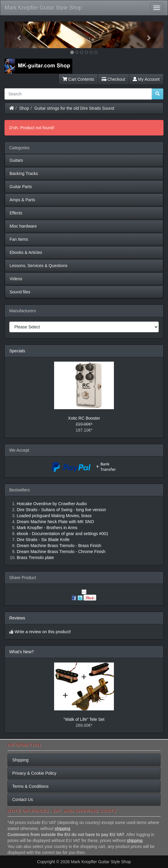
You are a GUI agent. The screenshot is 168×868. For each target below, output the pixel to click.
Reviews (17, 618)
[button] (16, 35)
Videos (16, 279)
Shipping (20, 760)
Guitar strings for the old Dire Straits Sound (74, 108)
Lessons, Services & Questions (39, 266)
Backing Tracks (24, 173)
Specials (17, 351)
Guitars (16, 160)
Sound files (20, 292)
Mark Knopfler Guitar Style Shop (43, 8)
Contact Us (23, 800)
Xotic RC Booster (84, 418)
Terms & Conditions (30, 786)
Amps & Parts (22, 200)
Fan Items (19, 239)
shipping (62, 829)
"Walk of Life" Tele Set (84, 719)
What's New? (22, 652)
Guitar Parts (21, 187)
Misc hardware (23, 226)
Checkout (113, 79)
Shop (24, 108)
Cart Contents (78, 79)
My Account (146, 79)
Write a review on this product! (43, 632)
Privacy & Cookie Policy (34, 773)
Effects (16, 213)
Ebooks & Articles (26, 252)
